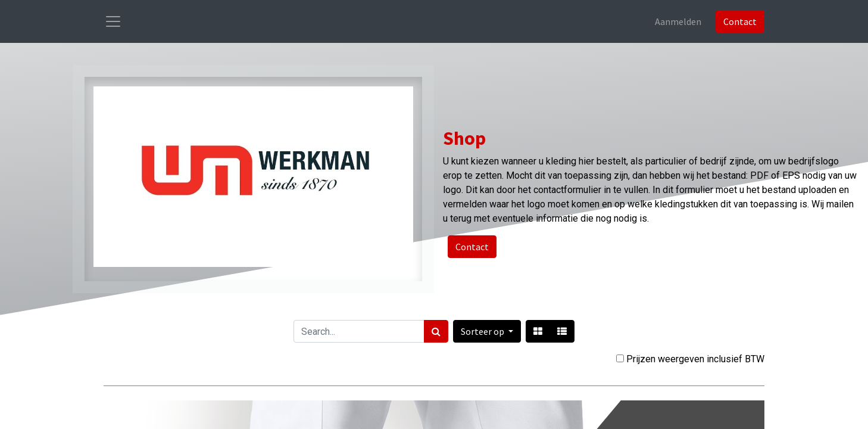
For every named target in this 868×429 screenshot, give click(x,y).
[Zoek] (436, 331)
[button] (487, 331)
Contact (740, 21)
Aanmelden (678, 21)
